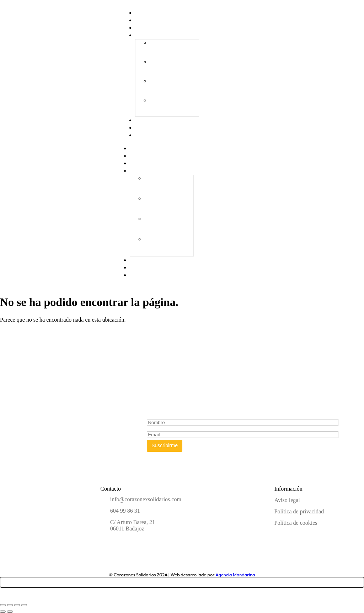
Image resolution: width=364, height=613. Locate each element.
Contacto (148, 135)
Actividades (148, 268)
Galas (143, 35)
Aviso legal (287, 500)
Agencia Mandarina (235, 575)
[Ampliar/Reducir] (3, 605)
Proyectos (146, 163)
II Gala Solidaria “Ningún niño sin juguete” (171, 68)
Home (141, 148)
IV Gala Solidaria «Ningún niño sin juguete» (172, 107)
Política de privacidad (299, 511)
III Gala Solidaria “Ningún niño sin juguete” (172, 87)
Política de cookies (296, 523)
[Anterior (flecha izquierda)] (3, 612)
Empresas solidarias (158, 260)
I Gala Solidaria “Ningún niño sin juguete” (170, 49)
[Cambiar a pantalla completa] (10, 605)
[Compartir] (17, 605)
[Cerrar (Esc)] (24, 605)
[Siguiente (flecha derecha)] (10, 612)
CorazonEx (146, 156)
